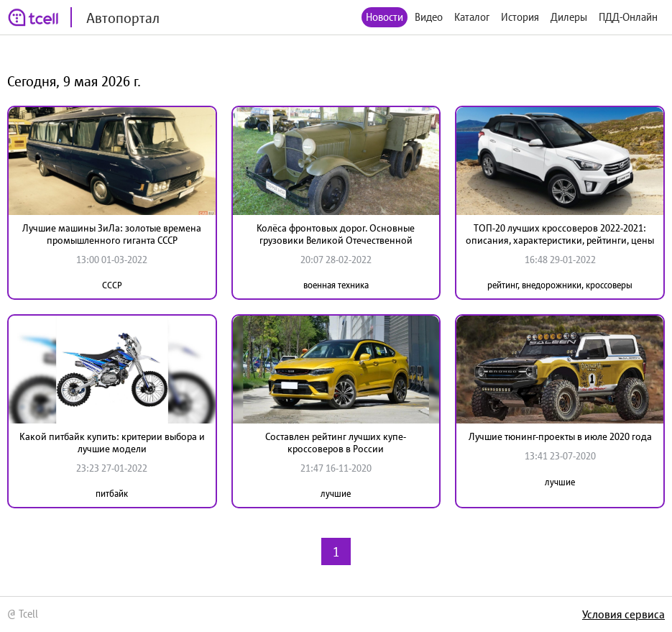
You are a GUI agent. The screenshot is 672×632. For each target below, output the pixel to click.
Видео (429, 17)
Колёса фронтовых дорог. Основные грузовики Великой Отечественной (336, 234)
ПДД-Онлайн (628, 17)
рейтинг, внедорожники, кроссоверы (560, 285)
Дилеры (569, 17)
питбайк (112, 494)
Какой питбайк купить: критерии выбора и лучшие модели (112, 443)
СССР (112, 285)
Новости (385, 17)
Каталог (472, 17)
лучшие (336, 494)
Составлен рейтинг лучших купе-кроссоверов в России (336, 443)
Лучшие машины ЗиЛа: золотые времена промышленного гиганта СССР (112, 234)
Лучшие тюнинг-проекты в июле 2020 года (560, 436)
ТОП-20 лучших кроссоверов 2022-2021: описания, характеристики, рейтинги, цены (560, 234)
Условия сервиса (623, 614)
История (520, 17)
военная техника (336, 285)
